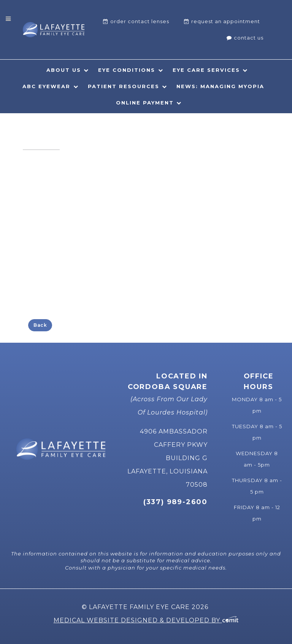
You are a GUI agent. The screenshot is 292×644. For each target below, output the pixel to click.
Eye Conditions (127, 70)
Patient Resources (124, 86)
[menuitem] (136, 21)
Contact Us (249, 38)
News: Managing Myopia (220, 86)
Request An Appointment (226, 21)
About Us (64, 70)
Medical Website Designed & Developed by (146, 620)
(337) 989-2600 (175, 502)
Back (40, 325)
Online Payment (145, 103)
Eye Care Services (206, 70)
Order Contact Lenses (140, 21)
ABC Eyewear (46, 86)
